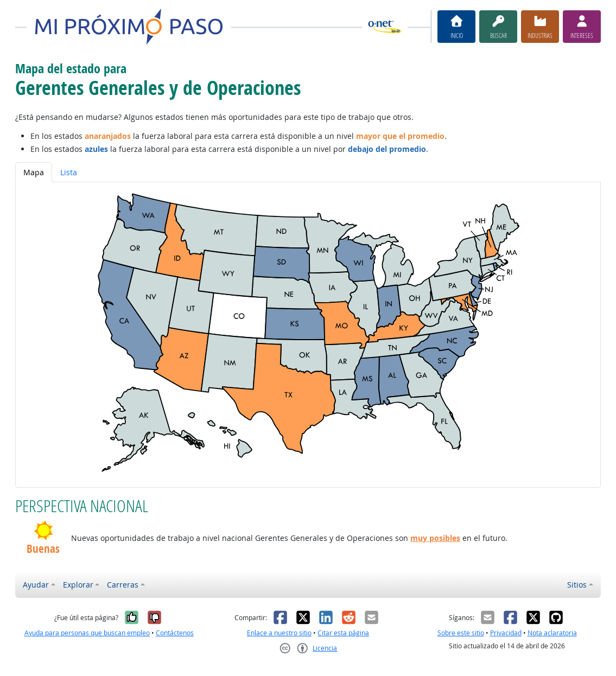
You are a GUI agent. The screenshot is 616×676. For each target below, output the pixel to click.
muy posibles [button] (435, 538)
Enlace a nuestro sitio (279, 633)
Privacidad (506, 633)
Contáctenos (175, 633)
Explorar (78, 585)
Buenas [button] (43, 549)
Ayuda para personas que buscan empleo (87, 633)
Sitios (577, 585)
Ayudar (36, 585)
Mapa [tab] (34, 172)
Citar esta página (343, 633)
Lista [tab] (69, 172)
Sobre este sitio (461, 633)
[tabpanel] (308, 334)
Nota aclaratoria (552, 633)
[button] (43, 531)
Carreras (123, 585)
